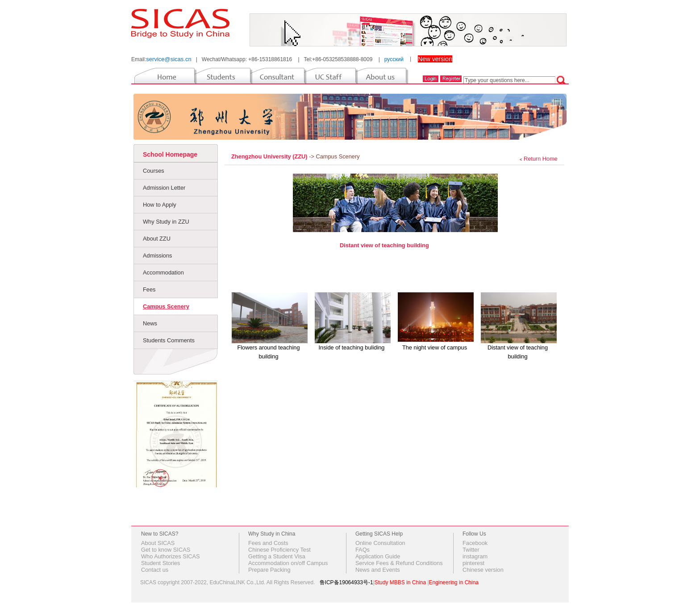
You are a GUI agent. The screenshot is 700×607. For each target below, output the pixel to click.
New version (435, 59)
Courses (154, 171)
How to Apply (160, 205)
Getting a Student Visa (277, 556)
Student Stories (161, 563)
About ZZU (157, 239)
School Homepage (170, 154)
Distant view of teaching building (384, 245)
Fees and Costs (268, 543)
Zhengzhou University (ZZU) (270, 156)
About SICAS (158, 543)
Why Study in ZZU (166, 222)
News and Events (378, 570)
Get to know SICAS (166, 550)
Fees (149, 289)
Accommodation (163, 272)
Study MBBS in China (400, 582)
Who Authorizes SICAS (171, 556)
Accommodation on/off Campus (288, 563)
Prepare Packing (269, 570)
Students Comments (169, 340)
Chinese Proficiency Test (279, 550)
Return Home (541, 159)
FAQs (362, 550)
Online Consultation (380, 543)
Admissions (157, 256)
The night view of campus (435, 347)
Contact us (155, 570)
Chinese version (483, 570)
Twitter (471, 550)
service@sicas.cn (169, 59)
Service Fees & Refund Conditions (399, 563)
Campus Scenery (166, 306)
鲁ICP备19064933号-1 (346, 582)
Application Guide (378, 556)
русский (394, 59)
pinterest (473, 563)
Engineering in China (454, 582)
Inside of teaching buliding (352, 347)
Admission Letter (164, 188)
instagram (475, 556)
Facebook (475, 543)
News (150, 323)
